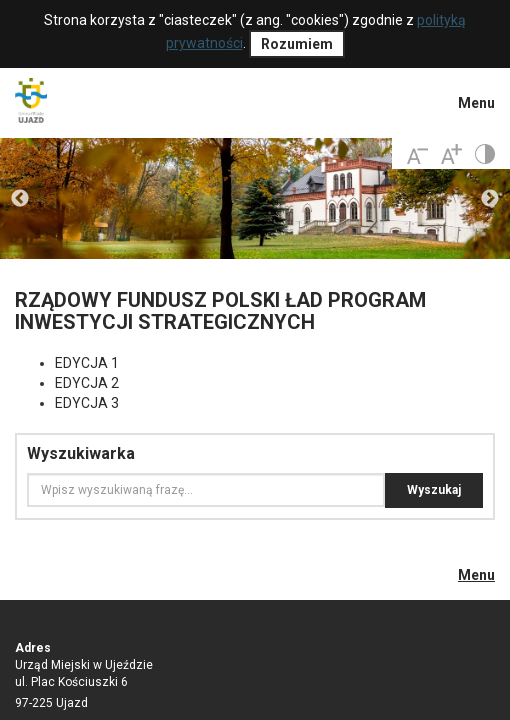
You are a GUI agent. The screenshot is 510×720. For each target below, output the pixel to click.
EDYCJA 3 (87, 403)
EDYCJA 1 (87, 363)
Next (490, 199)
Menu (476, 103)
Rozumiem (297, 44)
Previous (20, 199)
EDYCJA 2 (87, 383)
